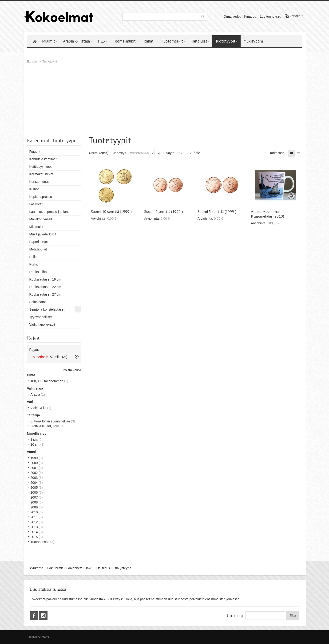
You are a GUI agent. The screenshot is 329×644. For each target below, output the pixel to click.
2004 (34, 483)
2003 (34, 478)
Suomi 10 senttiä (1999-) (111, 211)
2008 (34, 502)
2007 (34, 497)
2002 (34, 473)
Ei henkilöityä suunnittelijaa (50, 421)
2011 (34, 517)
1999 (34, 458)
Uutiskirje (236, 616)
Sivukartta (36, 568)
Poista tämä (77, 357)
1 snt (34, 440)
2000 (34, 463)
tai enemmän (47, 381)
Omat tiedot (232, 16)
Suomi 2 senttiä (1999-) (164, 211)
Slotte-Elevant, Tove (45, 426)
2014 (34, 532)
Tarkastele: (277, 153)
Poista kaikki (72, 370)
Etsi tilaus (103, 568)
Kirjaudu (250, 16)
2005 (34, 488)
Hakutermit (55, 568)
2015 (34, 537)
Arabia (35, 394)
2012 (34, 522)
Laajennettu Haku (79, 568)
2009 (34, 507)
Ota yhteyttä (122, 568)
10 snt (35, 445)
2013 (34, 527)
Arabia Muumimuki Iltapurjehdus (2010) (268, 214)
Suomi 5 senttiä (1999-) (217, 211)
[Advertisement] (165, 99)
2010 (34, 512)
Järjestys (120, 153)
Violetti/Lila (38, 408)
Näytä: (170, 153)
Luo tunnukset (270, 16)
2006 (34, 492)
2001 (34, 468)
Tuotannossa (40, 542)
